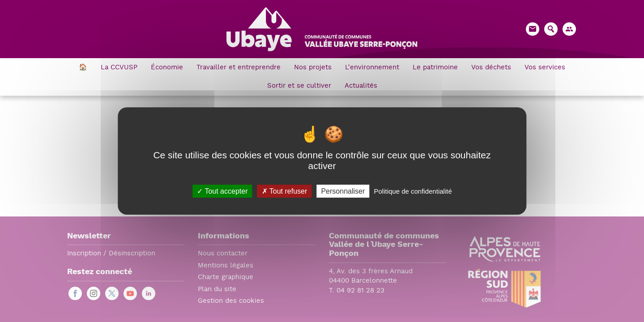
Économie (167, 68)
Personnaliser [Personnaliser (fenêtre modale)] (343, 191)
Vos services (545, 68)
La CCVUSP (119, 68)
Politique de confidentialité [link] (413, 191)
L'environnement (372, 68)
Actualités (361, 86)
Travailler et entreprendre (239, 68)
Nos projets (313, 68)
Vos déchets (491, 68)
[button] (569, 29)
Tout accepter (222, 191)
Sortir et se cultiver (299, 86)
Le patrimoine (435, 68)
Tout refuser (285, 191)
